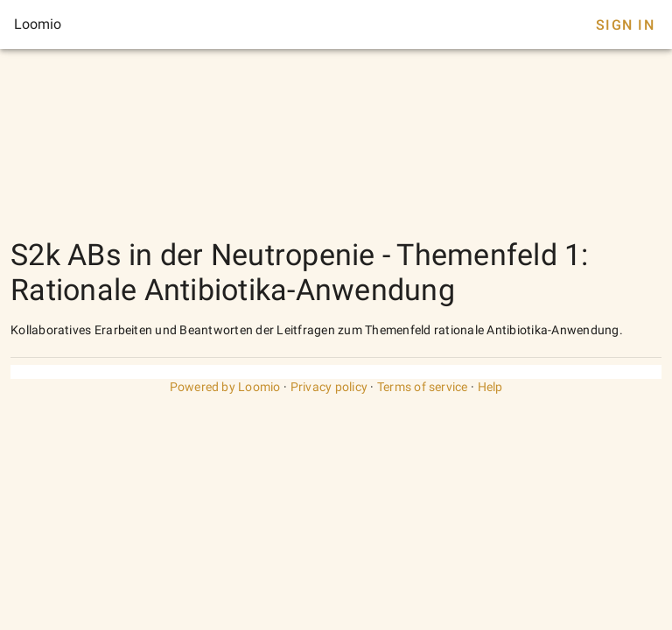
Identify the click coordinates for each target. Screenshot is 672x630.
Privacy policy (329, 387)
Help (490, 387)
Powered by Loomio (225, 387)
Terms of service (423, 387)
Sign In (625, 25)
